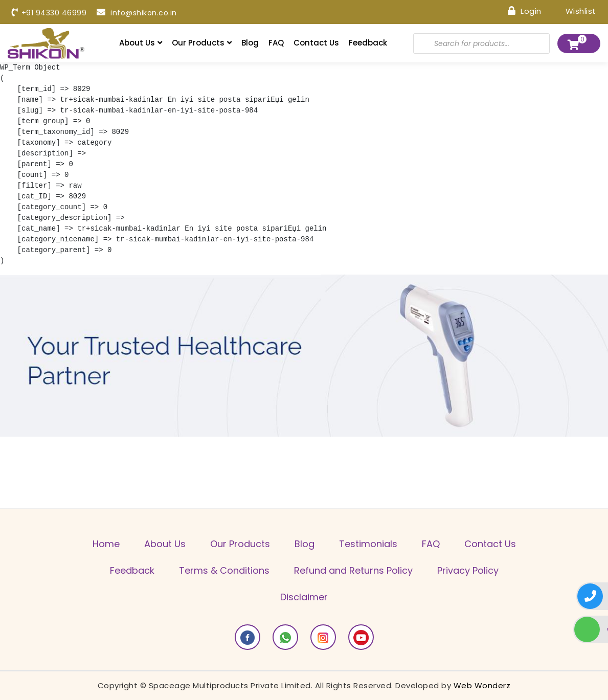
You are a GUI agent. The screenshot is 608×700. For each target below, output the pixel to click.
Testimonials (368, 544)
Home (106, 544)
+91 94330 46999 (49, 13)
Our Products (202, 43)
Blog (250, 43)
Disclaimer (304, 597)
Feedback (368, 43)
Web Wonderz (482, 685)
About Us (141, 43)
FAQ (276, 43)
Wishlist (574, 10)
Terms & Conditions (224, 570)
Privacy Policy (468, 570)
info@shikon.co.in (137, 13)
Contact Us (316, 43)
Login (525, 10)
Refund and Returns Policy (353, 570)
